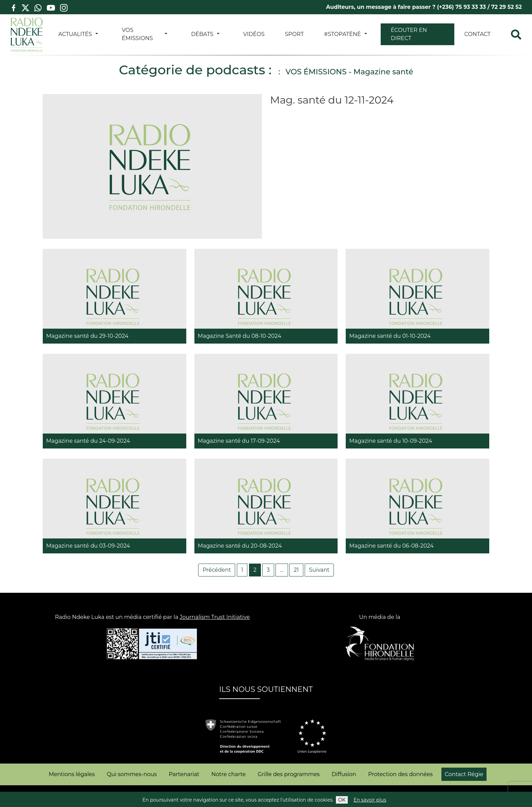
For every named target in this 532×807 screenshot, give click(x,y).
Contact (478, 34)
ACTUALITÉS (75, 34)
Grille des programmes (289, 774)
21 (296, 570)
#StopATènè (343, 34)
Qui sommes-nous (132, 774)
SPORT (294, 34)
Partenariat (184, 774)
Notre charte (229, 774)
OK (342, 800)
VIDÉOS (254, 34)
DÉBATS (202, 34)
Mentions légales (72, 774)
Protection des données (400, 774)
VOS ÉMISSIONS (137, 34)
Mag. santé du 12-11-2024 (332, 100)
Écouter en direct (409, 34)
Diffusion (344, 774)
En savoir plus (370, 800)
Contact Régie (464, 774)
